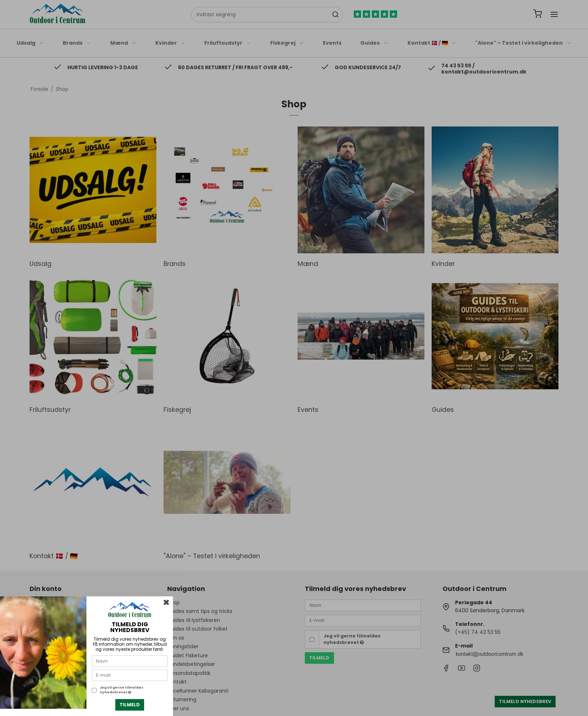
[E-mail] (130, 675)
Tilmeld (130, 705)
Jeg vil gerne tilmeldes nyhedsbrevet (122, 690)
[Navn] (130, 661)
